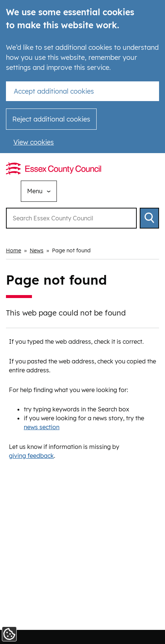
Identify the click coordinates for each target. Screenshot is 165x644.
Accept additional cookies (54, 91)
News (37, 250)
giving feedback (31, 456)
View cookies (34, 142)
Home (14, 250)
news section (42, 427)
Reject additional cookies (51, 119)
